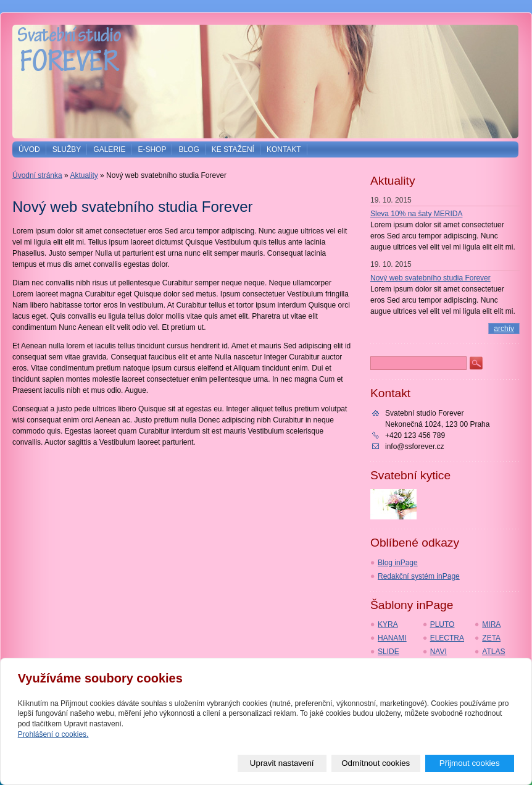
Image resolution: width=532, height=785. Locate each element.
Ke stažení (233, 149)
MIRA (491, 624)
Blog (189, 149)
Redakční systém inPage (419, 576)
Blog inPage (398, 563)
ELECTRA (447, 638)
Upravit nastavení (282, 763)
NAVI (438, 652)
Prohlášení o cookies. (53, 734)
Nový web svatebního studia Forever (430, 278)
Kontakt (284, 149)
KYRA (388, 624)
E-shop (152, 149)
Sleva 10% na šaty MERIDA (416, 214)
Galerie (109, 149)
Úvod (29, 149)
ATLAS (493, 652)
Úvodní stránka (37, 175)
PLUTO (443, 624)
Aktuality (84, 175)
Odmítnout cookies (376, 763)
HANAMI (392, 638)
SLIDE (389, 652)
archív (504, 329)
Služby (67, 149)
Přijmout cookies (470, 763)
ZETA (491, 638)
